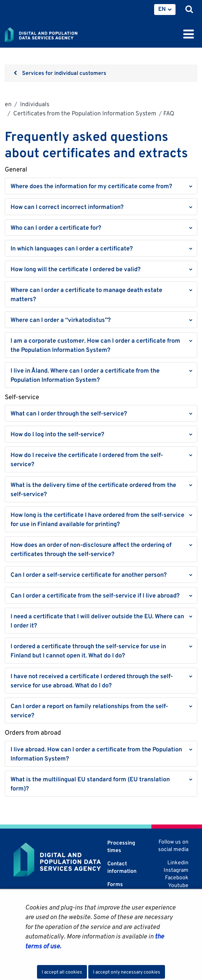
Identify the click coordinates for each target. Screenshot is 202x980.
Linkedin (178, 862)
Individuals (34, 104)
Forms (115, 884)
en (8, 104)
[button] (101, 186)
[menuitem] (165, 10)
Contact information (122, 867)
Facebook (177, 877)
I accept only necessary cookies (127, 972)
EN (162, 9)
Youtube (178, 885)
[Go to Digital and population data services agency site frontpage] (56, 33)
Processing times (121, 846)
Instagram (176, 870)
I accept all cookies (62, 972)
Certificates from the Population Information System (84, 113)
